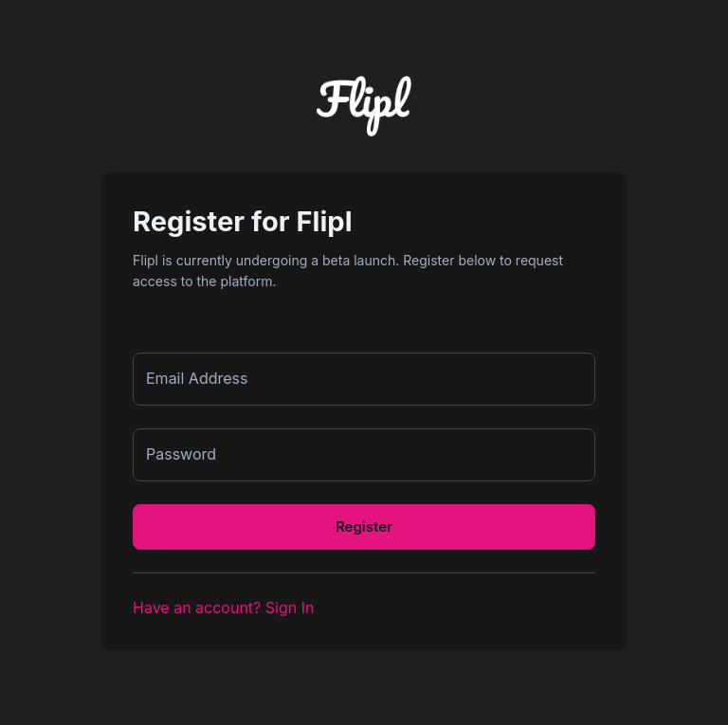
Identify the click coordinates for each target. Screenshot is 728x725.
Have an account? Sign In (223, 607)
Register (364, 526)
